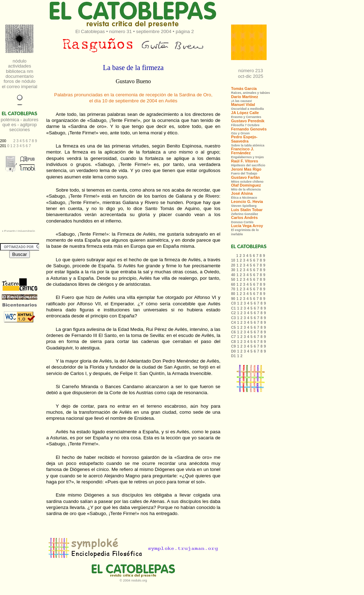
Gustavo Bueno (133, 81)
